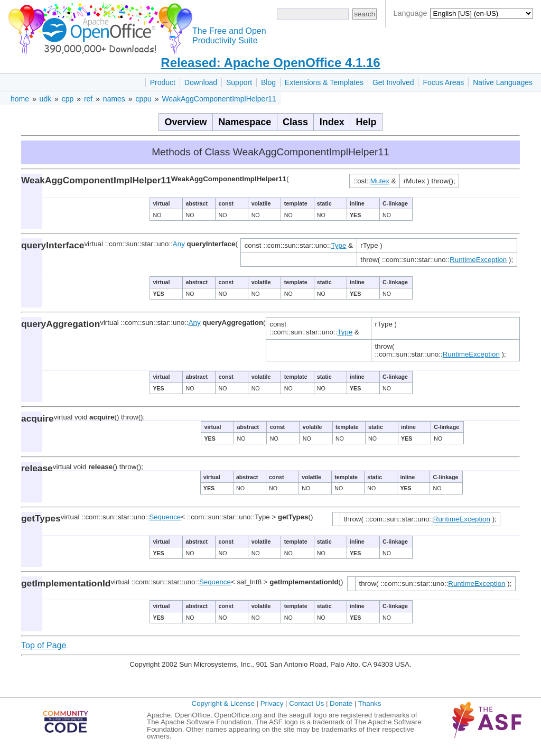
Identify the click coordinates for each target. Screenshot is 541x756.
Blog (268, 82)
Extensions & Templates (324, 82)
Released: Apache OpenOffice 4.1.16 (270, 63)
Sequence (165, 517)
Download (201, 82)
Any (179, 244)
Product (163, 82)
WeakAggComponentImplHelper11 (219, 99)
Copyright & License (223, 703)
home (20, 99)
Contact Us (306, 703)
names (114, 99)
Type (338, 245)
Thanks (370, 703)
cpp (68, 99)
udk (46, 99)
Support (239, 82)
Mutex (380, 181)
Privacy (272, 703)
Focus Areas (443, 82)
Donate (341, 703)
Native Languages (503, 82)
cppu (143, 99)
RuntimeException (478, 260)
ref (88, 99)
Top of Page (44, 645)
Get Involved (393, 82)
